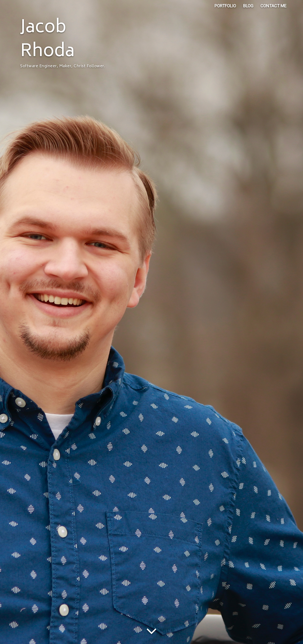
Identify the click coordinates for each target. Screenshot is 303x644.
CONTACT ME (273, 9)
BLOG (248, 9)
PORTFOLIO (225, 9)
